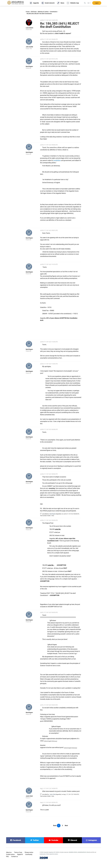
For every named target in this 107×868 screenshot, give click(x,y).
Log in (97, 3)
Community (29, 854)
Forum (28, 12)
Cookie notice (10, 854)
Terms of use (18, 852)
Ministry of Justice (43, 12)
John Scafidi (29, 47)
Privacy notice (29, 852)
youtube (55, 840)
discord (74, 840)
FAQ (7, 857)
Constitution (53, 12)
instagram (93, 840)
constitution (57, 160)
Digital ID (20, 854)
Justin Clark (29, 796)
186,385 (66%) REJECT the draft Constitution (39, 14)
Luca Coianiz (29, 28)
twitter (36, 840)
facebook (17, 840)
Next (66, 826)
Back (55, 826)
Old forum (34, 12)
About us (9, 852)
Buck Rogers (29, 66)
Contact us (15, 857)
